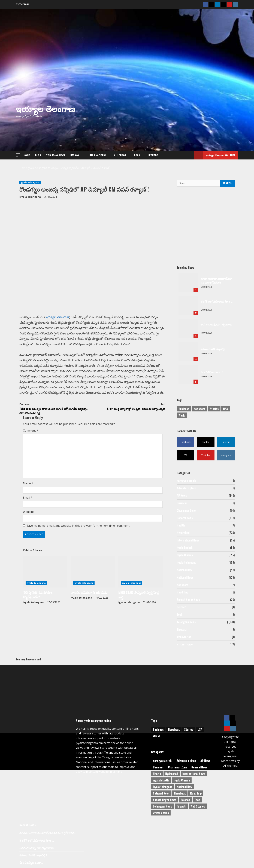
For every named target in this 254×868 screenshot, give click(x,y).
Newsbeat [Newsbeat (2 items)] (180, 793)
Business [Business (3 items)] (158, 767)
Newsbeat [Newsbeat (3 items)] (199, 409)
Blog (38, 155)
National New (184, 570)
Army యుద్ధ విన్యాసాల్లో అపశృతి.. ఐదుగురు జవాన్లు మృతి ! (129, 410)
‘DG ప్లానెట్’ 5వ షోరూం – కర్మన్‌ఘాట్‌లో (44, 595)
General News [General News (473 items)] (199, 767)
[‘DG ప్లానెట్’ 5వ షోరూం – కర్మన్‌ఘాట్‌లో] (45, 575)
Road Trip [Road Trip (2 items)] (196, 793)
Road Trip (182, 592)
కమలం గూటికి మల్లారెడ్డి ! (188, 351)
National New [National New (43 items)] (184, 786)
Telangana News (56, 155)
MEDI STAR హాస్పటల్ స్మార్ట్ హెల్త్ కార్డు (139, 595)
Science (181, 607)
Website (28, 515)
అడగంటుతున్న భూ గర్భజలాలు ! (188, 328)
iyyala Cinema (185, 555)
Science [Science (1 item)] (185, 799)
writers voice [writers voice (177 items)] (161, 812)
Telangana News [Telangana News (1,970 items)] (162, 806)
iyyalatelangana (86, 742)
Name (28, 487)
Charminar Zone (186, 510)
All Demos (120, 155)
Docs (137, 155)
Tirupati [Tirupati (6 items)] (181, 806)
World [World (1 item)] (182, 415)
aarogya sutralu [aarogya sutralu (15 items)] (163, 760)
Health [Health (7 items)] (157, 773)
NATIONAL (76, 155)
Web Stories (184, 637)
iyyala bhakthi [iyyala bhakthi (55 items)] (161, 780)
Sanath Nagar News (188, 600)
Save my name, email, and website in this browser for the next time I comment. (78, 529)
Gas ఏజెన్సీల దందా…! (188, 374)
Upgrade (153, 155)
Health (181, 525)
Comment (31, 434)
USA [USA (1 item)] (226, 409)
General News (185, 518)
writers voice (185, 644)
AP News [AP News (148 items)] (205, 760)
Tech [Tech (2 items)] (197, 799)
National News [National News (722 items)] (161, 793)
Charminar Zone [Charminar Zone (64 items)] (178, 767)
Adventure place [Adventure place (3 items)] (186, 760)
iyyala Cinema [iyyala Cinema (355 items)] (182, 780)
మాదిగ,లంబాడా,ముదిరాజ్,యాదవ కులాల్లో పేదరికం (188, 283)
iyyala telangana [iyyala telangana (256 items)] (163, 786)
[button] (18, 155)
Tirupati (182, 629)
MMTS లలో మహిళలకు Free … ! (188, 306)
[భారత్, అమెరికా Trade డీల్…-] (93, 575)
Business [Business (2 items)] (184, 409)
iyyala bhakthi (185, 548)
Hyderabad (183, 533)
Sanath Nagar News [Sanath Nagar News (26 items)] (165, 799)
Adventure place (186, 488)
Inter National (97, 155)
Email (28, 501)
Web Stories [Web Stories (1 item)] (198, 806)
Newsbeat (183, 585)
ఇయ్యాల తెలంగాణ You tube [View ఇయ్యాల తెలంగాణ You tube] (215, 155)
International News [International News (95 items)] (194, 773)
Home (27, 155)
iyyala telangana (30, 182)
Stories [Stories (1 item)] (214, 409)
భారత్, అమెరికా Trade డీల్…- (87, 595)
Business (182, 503)
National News (185, 577)
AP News (182, 495)
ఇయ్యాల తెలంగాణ (46, 108)
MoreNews (229, 760)
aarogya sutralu (186, 481)
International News (188, 540)
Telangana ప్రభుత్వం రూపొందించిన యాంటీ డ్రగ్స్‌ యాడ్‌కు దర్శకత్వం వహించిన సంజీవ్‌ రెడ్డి (56, 410)
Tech (180, 614)
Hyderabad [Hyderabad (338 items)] (172, 773)
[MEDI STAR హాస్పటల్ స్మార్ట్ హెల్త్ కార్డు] (140, 575)
